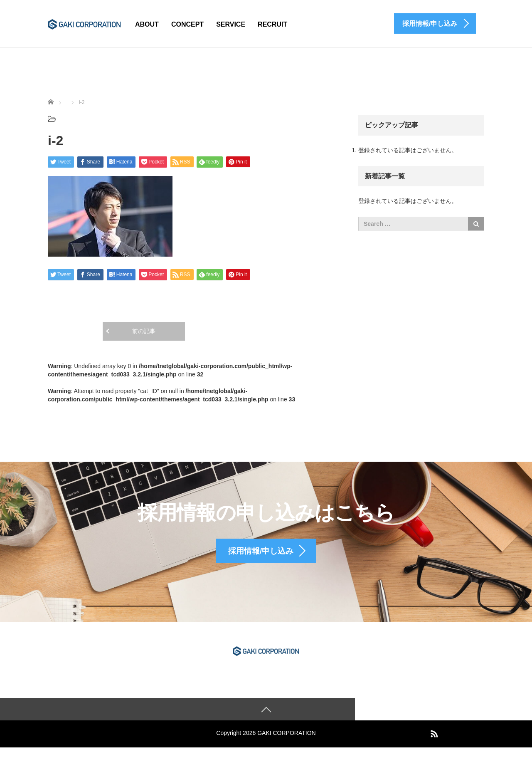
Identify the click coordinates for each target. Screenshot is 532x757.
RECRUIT (272, 24)
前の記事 (144, 331)
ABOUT (147, 24)
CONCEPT (187, 24)
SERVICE (231, 24)
